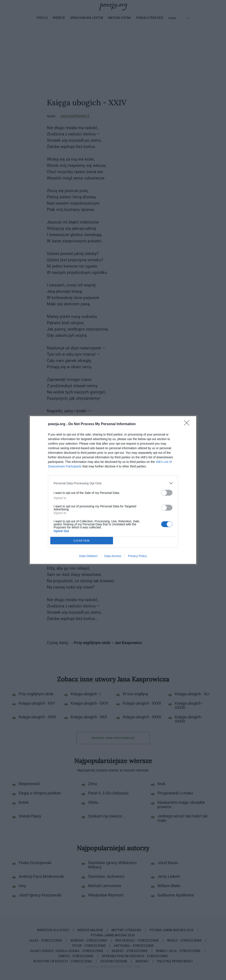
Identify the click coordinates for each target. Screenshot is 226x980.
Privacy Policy (137, 556)
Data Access (113, 556)
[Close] (188, 424)
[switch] (167, 493)
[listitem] (113, 483)
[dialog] (113, 490)
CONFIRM (82, 541)
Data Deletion (88, 556)
